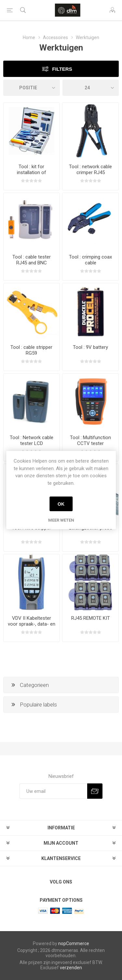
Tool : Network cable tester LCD (32, 440)
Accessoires (55, 37)
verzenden (71, 968)
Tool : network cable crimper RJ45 (90, 170)
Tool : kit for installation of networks (32, 172)
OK (61, 504)
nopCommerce (74, 943)
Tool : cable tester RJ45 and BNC (32, 260)
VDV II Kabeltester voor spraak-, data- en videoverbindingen (32, 624)
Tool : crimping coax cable (90, 260)
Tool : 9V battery (90, 347)
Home (29, 37)
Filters (62, 69)
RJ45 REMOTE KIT (91, 618)
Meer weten (61, 520)
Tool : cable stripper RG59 (31, 350)
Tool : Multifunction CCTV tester (90, 440)
